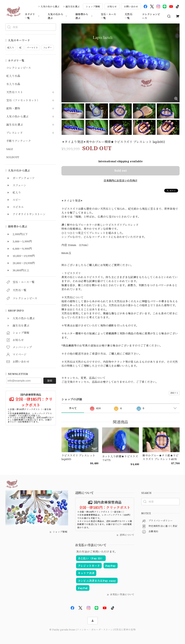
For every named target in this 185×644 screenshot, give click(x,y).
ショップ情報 (93, 6)
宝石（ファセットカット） (23, 100)
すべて (73, 408)
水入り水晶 (13, 84)
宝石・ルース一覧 (108, 16)
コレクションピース (151, 16)
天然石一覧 (129, 16)
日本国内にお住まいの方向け (121, 180)
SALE (10, 149)
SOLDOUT (13, 157)
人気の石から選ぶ (58, 16)
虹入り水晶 (13, 76)
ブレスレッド (15, 133)
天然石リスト (15, 92)
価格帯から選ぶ (84, 16)
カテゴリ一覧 (33, 16)
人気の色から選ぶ (50, 6)
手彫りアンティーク (19, 141)
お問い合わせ (131, 6)
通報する (174, 393)
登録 (50, 381)
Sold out (121, 171)
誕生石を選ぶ (73, 6)
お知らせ (112, 6)
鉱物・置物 (13, 108)
